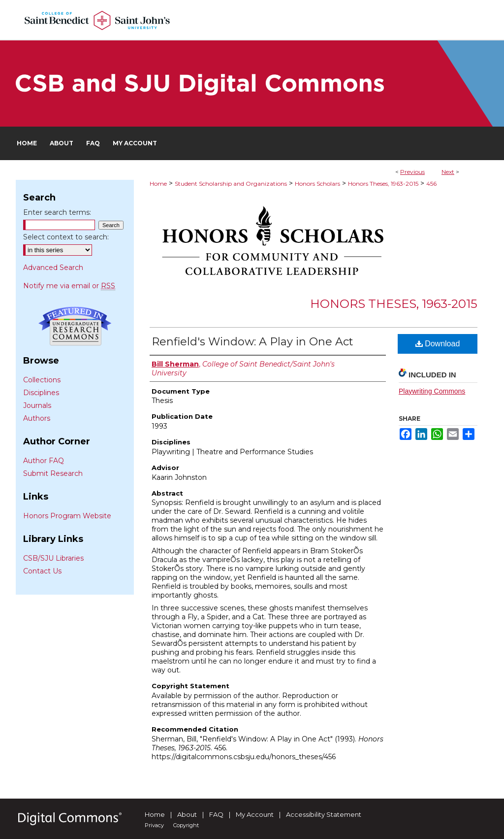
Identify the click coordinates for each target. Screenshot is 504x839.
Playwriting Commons (432, 391)
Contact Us (42, 571)
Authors (37, 418)
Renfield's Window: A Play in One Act (252, 342)
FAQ (216, 814)
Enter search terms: (57, 212)
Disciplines (41, 393)
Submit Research (53, 473)
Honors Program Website (67, 516)
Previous (412, 172)
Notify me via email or (69, 286)
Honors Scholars (317, 184)
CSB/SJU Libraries (53, 558)
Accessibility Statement (324, 814)
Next (448, 172)
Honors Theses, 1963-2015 (383, 184)
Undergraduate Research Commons (75, 326)
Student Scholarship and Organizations (231, 184)
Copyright (186, 825)
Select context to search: (66, 237)
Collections (42, 380)
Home (158, 184)
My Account (255, 814)
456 (431, 184)
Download (438, 344)
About (187, 814)
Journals (37, 405)
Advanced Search (53, 268)
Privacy (154, 825)
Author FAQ (44, 461)
